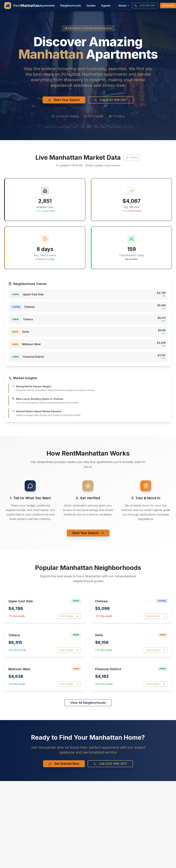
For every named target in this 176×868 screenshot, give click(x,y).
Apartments (47, 6)
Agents (106, 6)
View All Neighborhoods (88, 703)
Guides (91, 6)
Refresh (132, 157)
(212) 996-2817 (145, 6)
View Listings (69, 616)
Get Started (168, 5)
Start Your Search (64, 100)
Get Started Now (64, 764)
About (124, 6)
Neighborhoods (71, 6)
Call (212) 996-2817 (111, 100)
